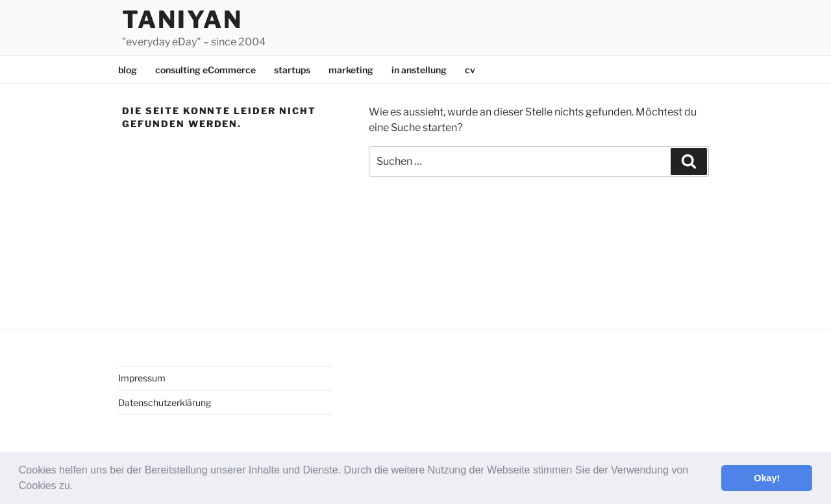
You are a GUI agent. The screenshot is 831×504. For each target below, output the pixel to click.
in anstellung (419, 70)
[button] (78, 487)
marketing (351, 70)
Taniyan (182, 19)
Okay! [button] (767, 478)
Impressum (142, 378)
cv (470, 70)
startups (292, 70)
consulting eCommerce (205, 70)
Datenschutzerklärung (165, 402)
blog (128, 70)
